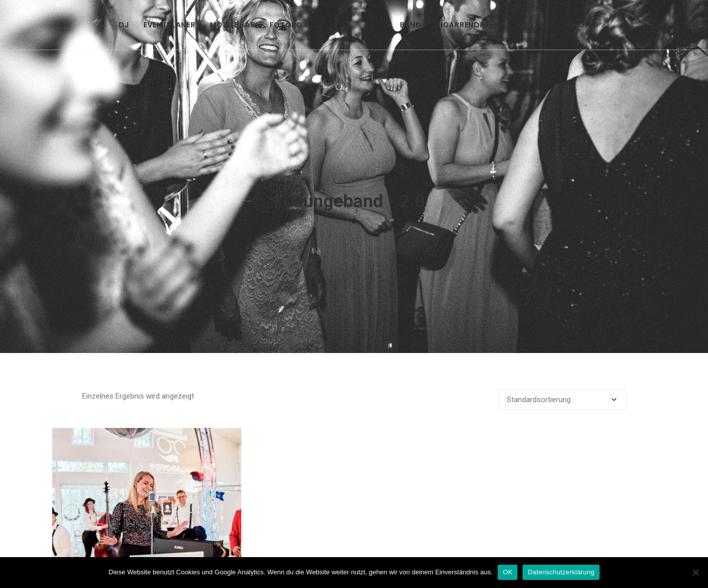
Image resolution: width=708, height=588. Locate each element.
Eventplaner (170, 25)
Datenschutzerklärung (561, 572)
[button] (147, 493)
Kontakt (535, 25)
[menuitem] (124, 25)
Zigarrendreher (469, 25)
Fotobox (289, 25)
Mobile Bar (233, 25)
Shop (579, 25)
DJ (124, 25)
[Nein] (695, 572)
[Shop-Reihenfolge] (562, 371)
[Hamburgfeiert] (354, 25)
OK (508, 572)
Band (411, 25)
